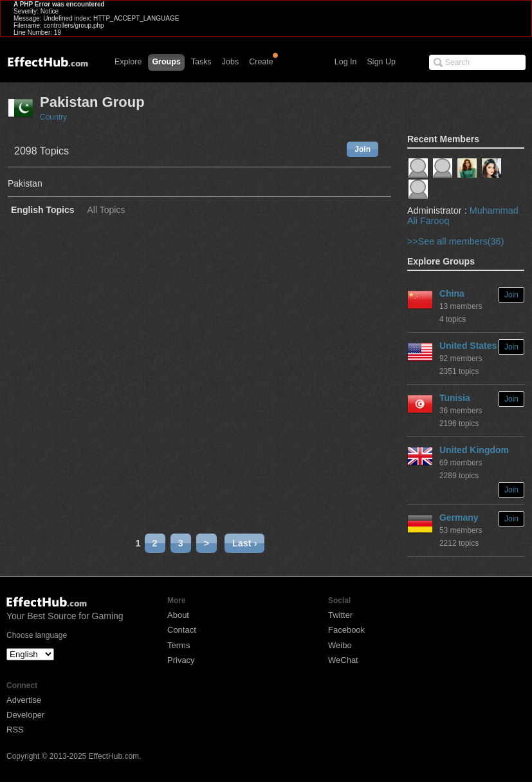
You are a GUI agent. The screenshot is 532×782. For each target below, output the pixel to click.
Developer (25, 715)
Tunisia (455, 398)
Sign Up (381, 62)
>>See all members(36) (455, 241)
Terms (179, 645)
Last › (244, 543)
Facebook (346, 630)
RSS (15, 730)
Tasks (201, 62)
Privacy (181, 660)
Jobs (230, 62)
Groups (166, 62)
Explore (128, 62)
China (452, 293)
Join (362, 149)
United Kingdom (474, 450)
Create (261, 62)
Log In (346, 62)
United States (468, 346)
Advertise (24, 700)
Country (53, 117)
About (178, 615)
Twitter (340, 615)
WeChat (343, 660)
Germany (459, 517)
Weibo (340, 645)
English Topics (43, 210)
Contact (182, 630)
